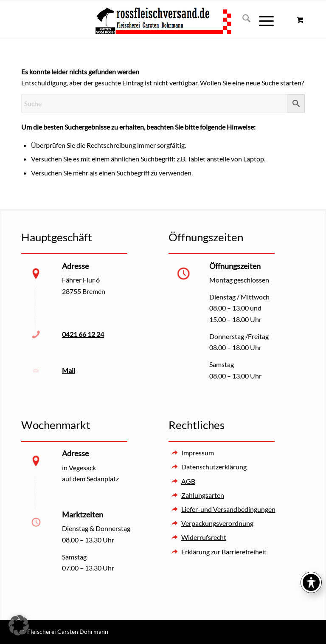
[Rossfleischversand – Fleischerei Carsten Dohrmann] (163, 20)
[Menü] (262, 20)
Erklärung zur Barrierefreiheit (224, 552)
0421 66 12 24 (83, 334)
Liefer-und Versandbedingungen (228, 509)
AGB (188, 481)
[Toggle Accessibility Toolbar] (311, 582)
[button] (19, 625)
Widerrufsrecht (204, 537)
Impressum (198, 453)
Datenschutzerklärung (214, 467)
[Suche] (242, 20)
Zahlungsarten (203, 495)
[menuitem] (242, 20)
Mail (69, 370)
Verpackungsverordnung (217, 523)
